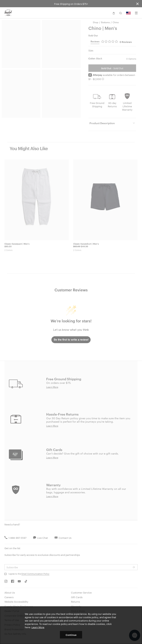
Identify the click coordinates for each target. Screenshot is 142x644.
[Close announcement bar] (137, 4)
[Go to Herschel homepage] (8, 13)
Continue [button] (71, 635)
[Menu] (136, 13)
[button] (114, 13)
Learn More (38, 627)
